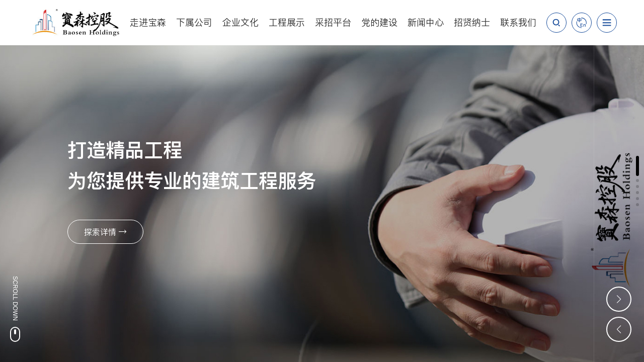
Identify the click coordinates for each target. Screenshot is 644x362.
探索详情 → (105, 232)
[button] (637, 166)
